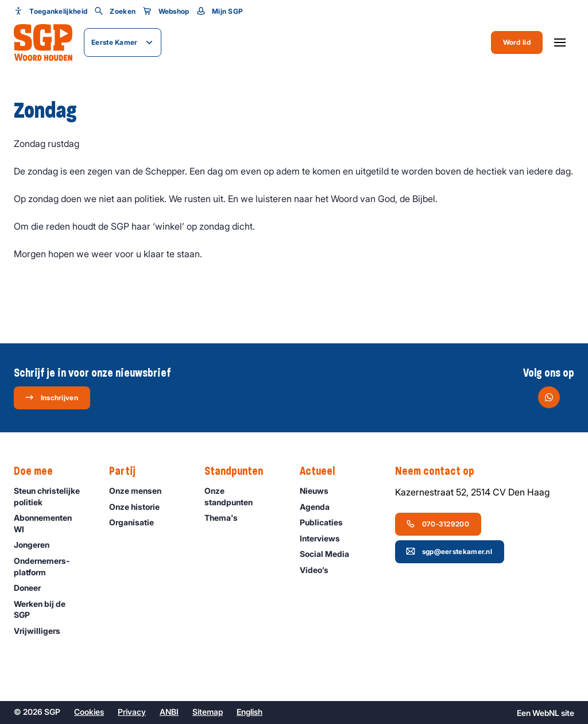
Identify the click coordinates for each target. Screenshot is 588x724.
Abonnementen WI (52, 523)
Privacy (132, 712)
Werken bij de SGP (52, 609)
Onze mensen (140, 491)
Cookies (89, 712)
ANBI (169, 712)
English (249, 712)
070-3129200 (438, 524)
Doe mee (39, 471)
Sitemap (208, 712)
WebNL (546, 713)
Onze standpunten (243, 496)
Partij (128, 471)
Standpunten (239, 471)
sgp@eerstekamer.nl (449, 551)
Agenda (320, 507)
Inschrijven (51, 397)
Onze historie (140, 507)
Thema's (226, 518)
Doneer (32, 588)
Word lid (517, 42)
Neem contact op (440, 471)
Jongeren (37, 545)
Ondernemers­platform (52, 566)
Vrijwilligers (42, 631)
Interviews (325, 538)
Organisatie (137, 522)
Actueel (323, 471)
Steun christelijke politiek (52, 496)
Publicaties (326, 522)
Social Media (330, 554)
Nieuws (319, 491)
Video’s (319, 570)
